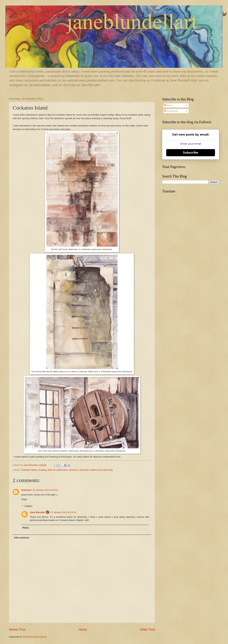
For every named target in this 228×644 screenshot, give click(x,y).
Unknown (26, 490)
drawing (42, 470)
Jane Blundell (37, 512)
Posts (168, 105)
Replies (29, 506)
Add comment (21, 538)
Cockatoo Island (29, 470)
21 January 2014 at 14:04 (63, 512)
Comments (171, 111)
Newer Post (17, 630)
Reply (24, 499)
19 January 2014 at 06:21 (46, 490)
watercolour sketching (102, 470)
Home (83, 630)
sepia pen (84, 470)
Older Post (147, 630)
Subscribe (191, 153)
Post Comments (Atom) (35, 637)
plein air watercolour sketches (63, 470)
